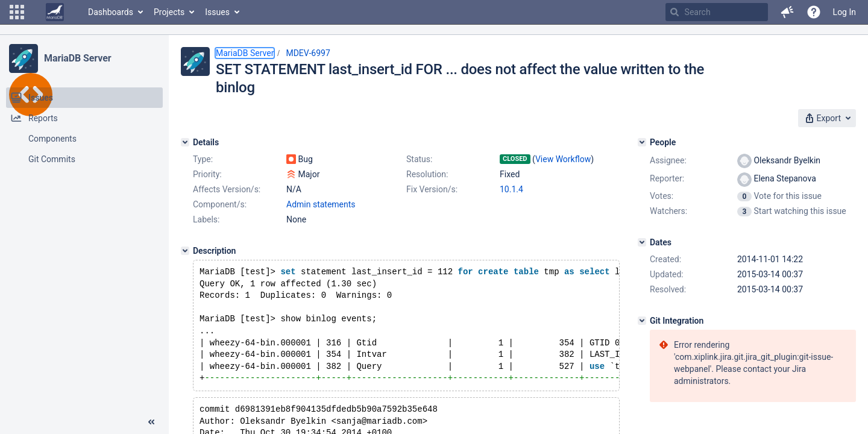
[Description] (185, 251)
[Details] (185, 142)
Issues (217, 12)
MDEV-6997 (308, 53)
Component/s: (220, 204)
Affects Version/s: (227, 189)
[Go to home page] (55, 12)
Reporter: (667, 178)
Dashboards (111, 12)
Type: (203, 159)
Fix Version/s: (432, 189)
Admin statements (321, 204)
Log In (844, 12)
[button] (17, 12)
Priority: (207, 174)
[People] (642, 142)
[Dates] (642, 242)
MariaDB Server (77, 58)
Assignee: (668, 160)
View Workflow (563, 159)
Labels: (206, 219)
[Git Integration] (642, 321)
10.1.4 (511, 189)
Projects (169, 12)
